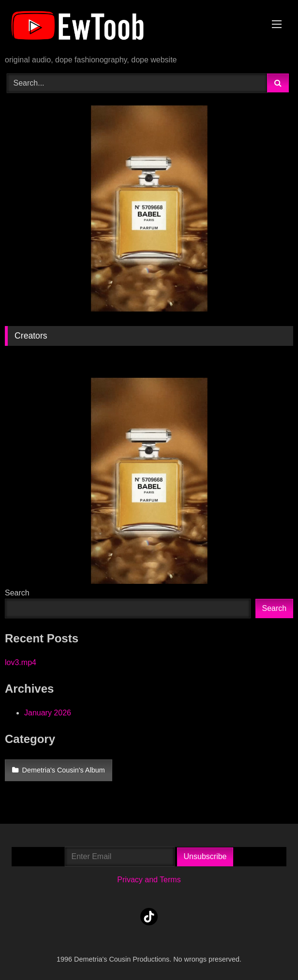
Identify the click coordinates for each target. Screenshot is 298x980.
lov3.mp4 (21, 662)
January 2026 (48, 713)
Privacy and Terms (149, 880)
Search (17, 593)
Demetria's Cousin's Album (64, 770)
